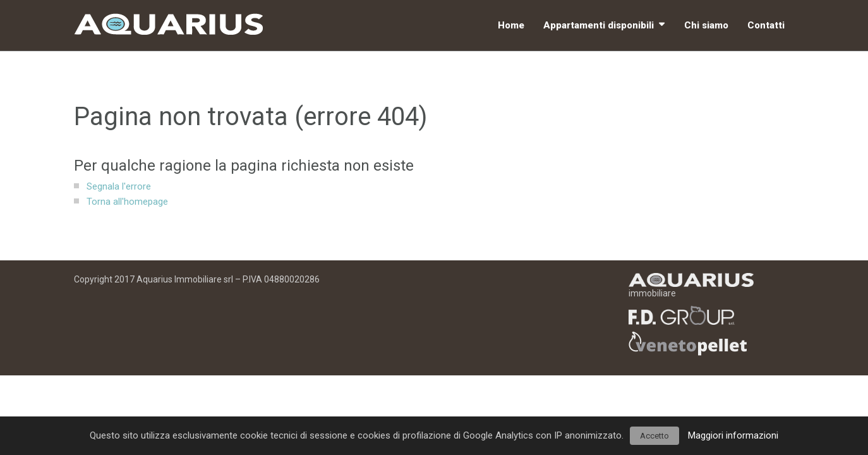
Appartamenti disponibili (599, 25)
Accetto (654, 436)
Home (511, 25)
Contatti (766, 25)
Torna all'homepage (127, 202)
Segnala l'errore (119, 186)
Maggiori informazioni (733, 435)
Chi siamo (706, 25)
